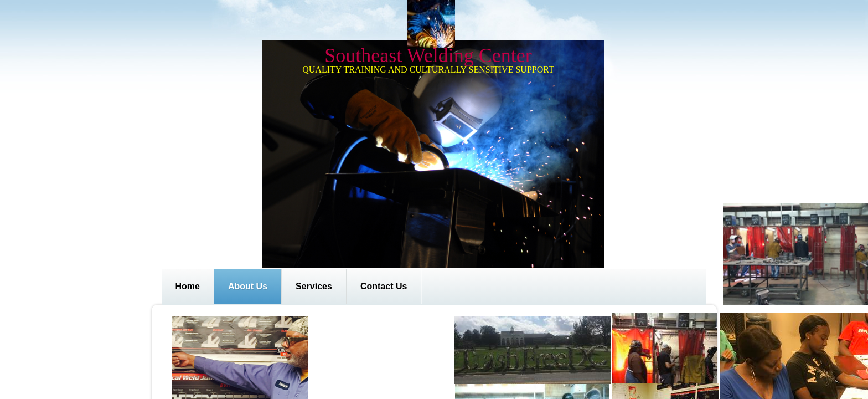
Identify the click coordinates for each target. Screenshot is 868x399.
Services (314, 286)
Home (188, 286)
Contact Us (384, 286)
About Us (248, 286)
